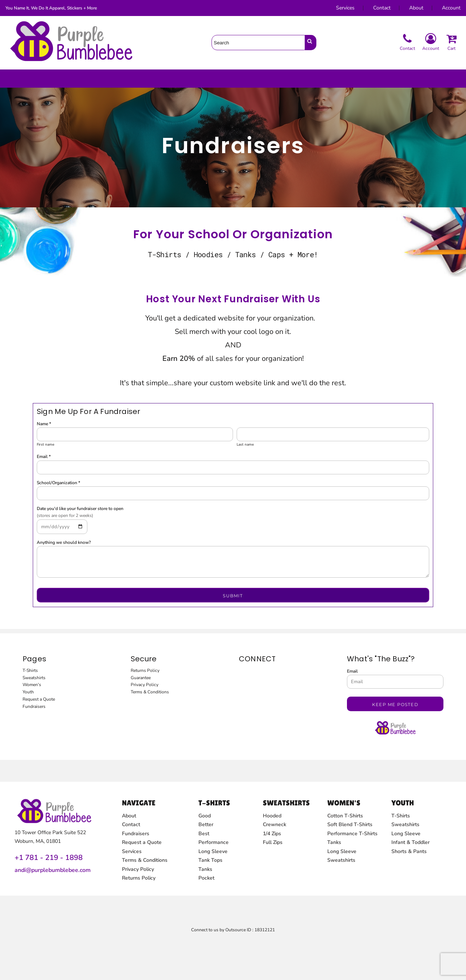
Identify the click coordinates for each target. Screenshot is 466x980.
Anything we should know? (64, 542)
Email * (44, 457)
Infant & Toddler (410, 842)
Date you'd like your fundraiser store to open (80, 509)
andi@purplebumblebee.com (53, 870)
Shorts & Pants (409, 851)
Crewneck (275, 824)
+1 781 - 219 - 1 (42, 858)
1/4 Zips (272, 834)
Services (345, 8)
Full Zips (273, 842)
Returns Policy (145, 670)
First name (46, 445)
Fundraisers (34, 706)
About (416, 8)
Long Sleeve (213, 851)
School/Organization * (58, 483)
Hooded (272, 816)
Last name (245, 445)
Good (205, 816)
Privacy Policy (145, 685)
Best (204, 834)
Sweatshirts (34, 678)
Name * (44, 424)
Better (206, 824)
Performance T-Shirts (352, 834)
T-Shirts (30, 670)
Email (352, 671)
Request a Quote (39, 699)
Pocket (206, 878)
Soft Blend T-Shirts (350, 824)
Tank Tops (210, 860)
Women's (32, 685)
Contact (382, 8)
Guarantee (141, 678)
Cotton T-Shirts (345, 816)
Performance (214, 842)
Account (451, 8)
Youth (28, 692)
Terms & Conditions (150, 692)
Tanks (205, 869)
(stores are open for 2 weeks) (65, 515)
